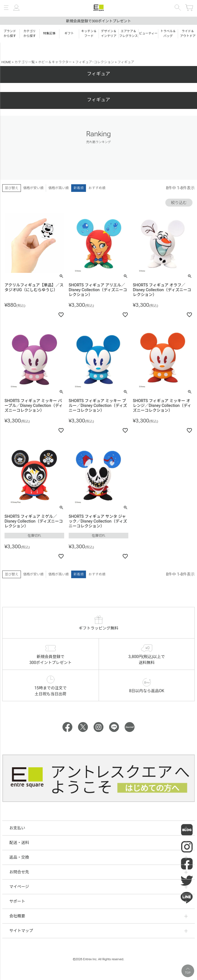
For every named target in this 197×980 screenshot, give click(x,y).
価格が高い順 (59, 188)
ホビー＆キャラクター (55, 62)
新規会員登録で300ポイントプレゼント (98, 21)
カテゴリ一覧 (25, 62)
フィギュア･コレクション (95, 62)
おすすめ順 (97, 188)
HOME (6, 62)
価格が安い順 (33, 188)
